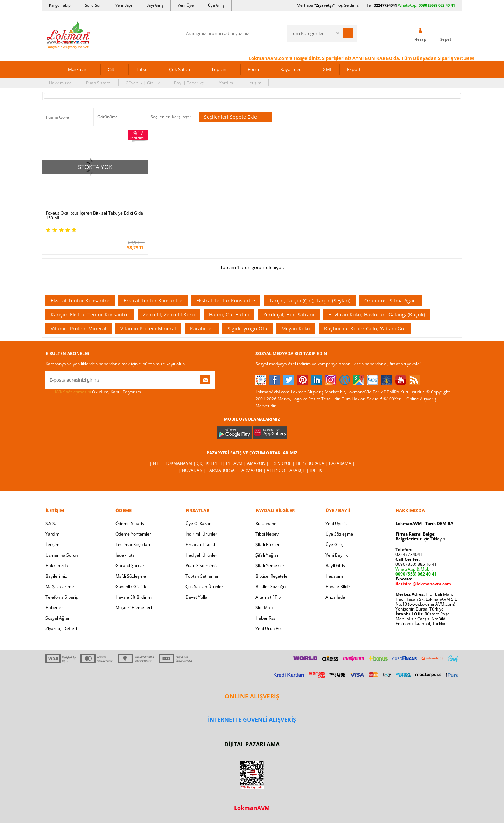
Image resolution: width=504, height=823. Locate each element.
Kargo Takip (60, 5)
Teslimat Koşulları (133, 544)
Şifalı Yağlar (267, 554)
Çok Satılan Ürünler (204, 586)
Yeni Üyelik (336, 523)
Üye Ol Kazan (198, 523)
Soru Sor (93, 5)
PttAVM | (237, 463)
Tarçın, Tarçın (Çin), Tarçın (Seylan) (310, 300)
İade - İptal (126, 554)
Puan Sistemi (99, 83)
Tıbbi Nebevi (268, 533)
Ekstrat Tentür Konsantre (80, 300)
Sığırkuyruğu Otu (247, 328)
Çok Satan (180, 69)
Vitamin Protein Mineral (79, 328)
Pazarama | (342, 463)
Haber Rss (265, 617)
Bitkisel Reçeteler (272, 575)
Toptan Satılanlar (202, 575)
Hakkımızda (60, 83)
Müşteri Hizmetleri (134, 607)
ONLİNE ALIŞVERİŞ (252, 695)
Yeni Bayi (124, 5)
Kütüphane (266, 523)
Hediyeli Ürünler (201, 554)
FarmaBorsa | (223, 470)
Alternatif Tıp (268, 596)
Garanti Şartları (131, 565)
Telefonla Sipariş (62, 596)
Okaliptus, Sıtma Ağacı (391, 300)
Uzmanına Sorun (62, 554)
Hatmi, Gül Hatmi (229, 314)
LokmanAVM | (181, 463)
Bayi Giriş (155, 5)
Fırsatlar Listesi (200, 544)
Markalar (77, 69)
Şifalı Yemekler (270, 565)
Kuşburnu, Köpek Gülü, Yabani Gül (365, 328)
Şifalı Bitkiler (268, 544)
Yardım (226, 83)
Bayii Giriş (335, 565)
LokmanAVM (252, 807)
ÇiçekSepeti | (211, 463)
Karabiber (202, 328)
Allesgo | (278, 470)
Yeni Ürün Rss (269, 628)
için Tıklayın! (421, 538)
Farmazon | (253, 470)
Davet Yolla (197, 596)
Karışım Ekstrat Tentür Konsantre (90, 314)
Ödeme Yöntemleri (134, 533)
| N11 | (157, 463)
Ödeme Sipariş (130, 523)
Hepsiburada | (312, 463)
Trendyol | (283, 463)
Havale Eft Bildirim (134, 596)
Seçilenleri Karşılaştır (171, 117)
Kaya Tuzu (291, 69)
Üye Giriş (216, 5)
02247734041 (385, 5)
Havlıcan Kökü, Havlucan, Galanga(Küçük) (377, 314)
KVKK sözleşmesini (73, 391)
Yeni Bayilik (337, 554)
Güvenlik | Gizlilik (143, 83)
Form (253, 69)
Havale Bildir (338, 586)
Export (354, 69)
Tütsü (142, 69)
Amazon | (258, 463)
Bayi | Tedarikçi (189, 83)
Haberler (54, 607)
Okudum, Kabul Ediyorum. (94, 391)
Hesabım (334, 575)
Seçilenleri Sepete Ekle (235, 117)
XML (328, 69)
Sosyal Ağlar (58, 617)
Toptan (219, 69)
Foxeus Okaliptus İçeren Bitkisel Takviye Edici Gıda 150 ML (94, 215)
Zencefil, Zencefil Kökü (169, 314)
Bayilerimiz (56, 575)
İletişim (254, 83)
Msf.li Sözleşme (131, 575)
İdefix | (318, 470)
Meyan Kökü (296, 328)
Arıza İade (335, 596)
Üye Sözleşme (339, 533)
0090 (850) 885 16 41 (416, 563)
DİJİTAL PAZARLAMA (252, 744)
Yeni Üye (186, 5)
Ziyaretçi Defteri (61, 628)
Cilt (111, 69)
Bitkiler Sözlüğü (271, 586)
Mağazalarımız (60, 586)
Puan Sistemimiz (202, 565)
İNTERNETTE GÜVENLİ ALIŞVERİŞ (252, 719)
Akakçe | (300, 470)
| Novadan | (193, 470)
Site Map (264, 607)
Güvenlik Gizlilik (131, 586)
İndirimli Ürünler (201, 533)
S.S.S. (51, 523)
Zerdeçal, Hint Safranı (289, 314)
